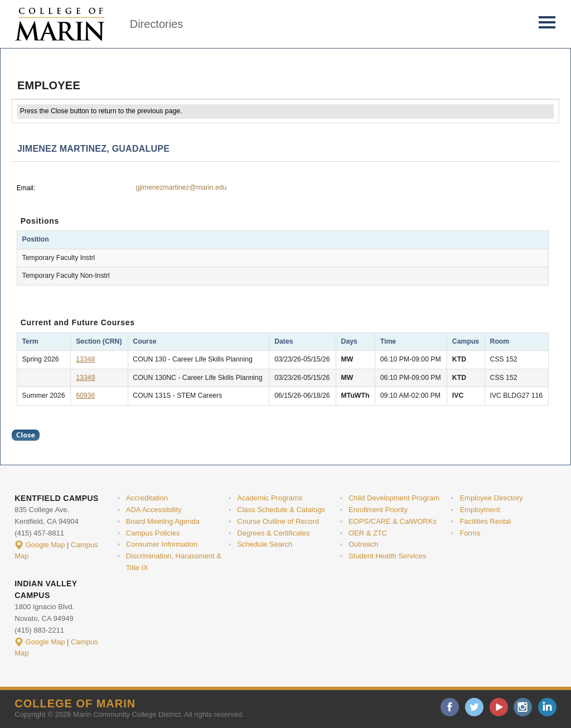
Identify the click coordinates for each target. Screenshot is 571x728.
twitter (474, 707)
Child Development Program (394, 498)
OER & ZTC (368, 533)
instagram (523, 707)
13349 (85, 378)
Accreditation (147, 498)
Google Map (45, 545)
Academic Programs (270, 498)
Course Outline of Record (278, 521)
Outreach (363, 544)
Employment (480, 510)
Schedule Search (265, 544)
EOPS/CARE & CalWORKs (393, 521)
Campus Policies (153, 533)
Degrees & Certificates (273, 533)
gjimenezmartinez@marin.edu (181, 187)
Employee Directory (491, 498)
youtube (499, 707)
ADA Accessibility (154, 510)
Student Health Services (387, 556)
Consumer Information (162, 544)
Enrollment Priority (378, 510)
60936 (85, 396)
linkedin (547, 707)
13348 (85, 359)
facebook (450, 707)
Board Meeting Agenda (163, 521)
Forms (470, 533)
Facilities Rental (485, 521)
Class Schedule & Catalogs (281, 510)
